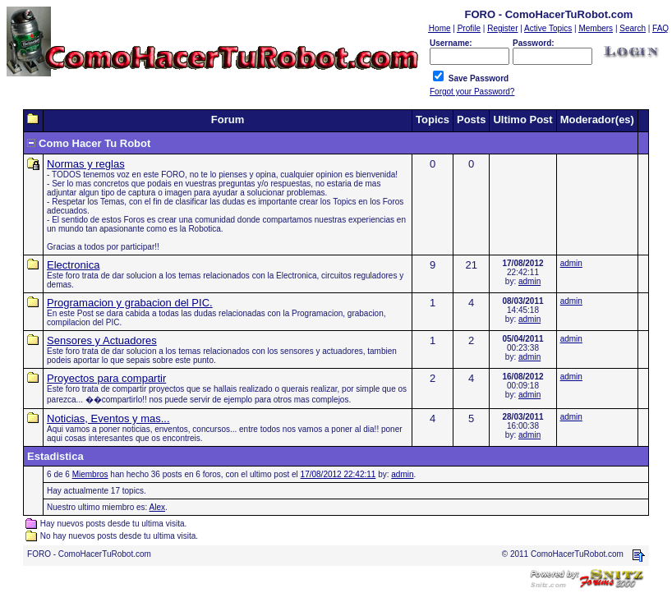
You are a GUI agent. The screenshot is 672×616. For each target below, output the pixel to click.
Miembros (90, 474)
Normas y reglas (86, 164)
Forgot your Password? (472, 92)
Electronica (73, 265)
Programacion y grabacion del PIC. (130, 303)
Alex (157, 507)
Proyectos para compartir (106, 378)
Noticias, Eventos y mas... (108, 418)
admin (529, 281)
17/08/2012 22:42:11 (338, 474)
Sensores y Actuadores (102, 340)
